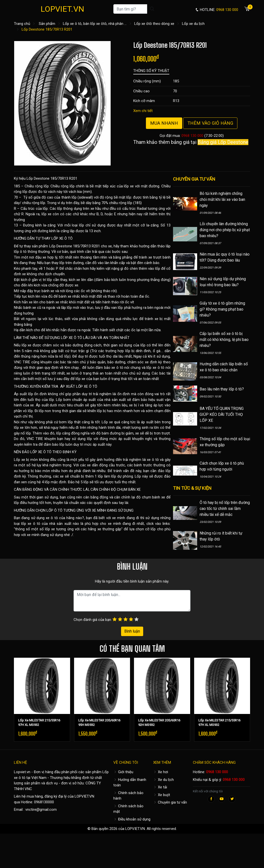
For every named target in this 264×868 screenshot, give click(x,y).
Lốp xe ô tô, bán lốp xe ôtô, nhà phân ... (95, 24)
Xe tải (160, 787)
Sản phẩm (47, 24)
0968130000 (44, 802)
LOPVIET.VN (62, 9)
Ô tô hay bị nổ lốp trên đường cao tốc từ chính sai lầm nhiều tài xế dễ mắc (225, 509)
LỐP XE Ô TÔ (62, 238)
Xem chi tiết (143, 111)
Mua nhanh (164, 123)
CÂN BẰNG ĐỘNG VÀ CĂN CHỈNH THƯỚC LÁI (51, 489)
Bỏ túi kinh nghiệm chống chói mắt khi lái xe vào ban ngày (222, 199)
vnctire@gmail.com (41, 810)
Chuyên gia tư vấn (170, 802)
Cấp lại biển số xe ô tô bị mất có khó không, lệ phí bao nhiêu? (224, 340)
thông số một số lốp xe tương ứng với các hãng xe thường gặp (68, 529)
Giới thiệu (123, 772)
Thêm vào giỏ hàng (210, 123)
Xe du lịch (163, 780)
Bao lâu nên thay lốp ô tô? (222, 389)
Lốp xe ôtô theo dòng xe (154, 24)
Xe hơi (161, 772)
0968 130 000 (192, 136)
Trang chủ (22, 24)
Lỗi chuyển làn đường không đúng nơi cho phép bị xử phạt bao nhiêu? (225, 230)
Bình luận (132, 631)
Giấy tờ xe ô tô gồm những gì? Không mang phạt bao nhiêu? (222, 309)
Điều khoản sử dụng (132, 819)
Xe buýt (162, 795)
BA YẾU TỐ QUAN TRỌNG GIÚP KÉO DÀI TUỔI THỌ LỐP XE (222, 414)
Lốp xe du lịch (193, 24)
